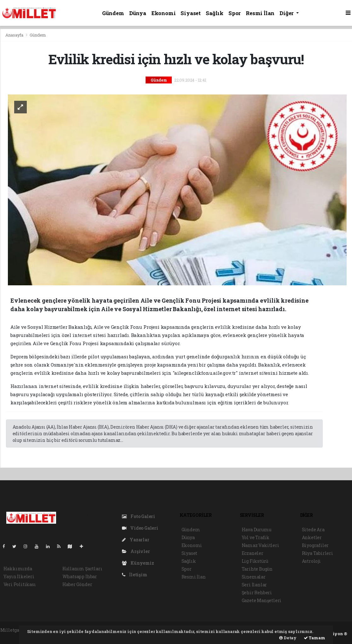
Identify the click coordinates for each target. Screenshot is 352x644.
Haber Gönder (77, 584)
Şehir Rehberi (257, 593)
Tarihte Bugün (257, 569)
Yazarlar (136, 540)
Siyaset (191, 13)
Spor (235, 13)
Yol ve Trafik (256, 537)
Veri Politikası (20, 584)
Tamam (314, 638)
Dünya (138, 13)
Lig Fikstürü (255, 561)
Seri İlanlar (254, 585)
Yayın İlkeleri (19, 576)
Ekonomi (164, 13)
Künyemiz (138, 563)
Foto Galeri (139, 516)
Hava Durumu (257, 530)
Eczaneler (253, 553)
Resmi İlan (260, 13)
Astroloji (311, 561)
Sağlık (215, 13)
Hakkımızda (18, 569)
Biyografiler (315, 545)
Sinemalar (254, 577)
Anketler (312, 537)
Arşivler (136, 551)
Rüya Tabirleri (317, 553)
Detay (288, 638)
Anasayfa (15, 35)
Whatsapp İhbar (80, 576)
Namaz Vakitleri (260, 545)
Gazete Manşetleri (262, 600)
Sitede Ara (313, 530)
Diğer (287, 13)
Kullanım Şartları (82, 569)
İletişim (135, 575)
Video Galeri (140, 528)
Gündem (113, 13)
